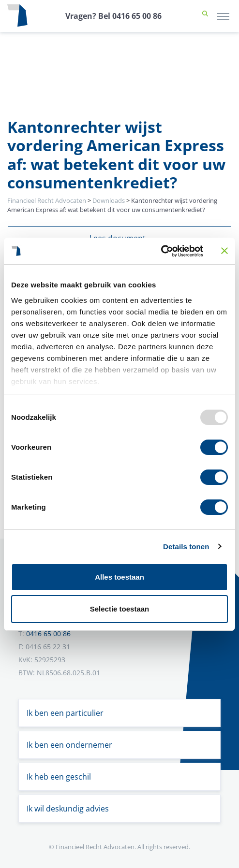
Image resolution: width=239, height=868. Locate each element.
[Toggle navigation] (223, 16)
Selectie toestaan (120, 609)
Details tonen (186, 547)
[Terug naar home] (17, 16)
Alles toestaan (119, 577)
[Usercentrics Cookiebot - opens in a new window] (161, 251)
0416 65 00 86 (48, 633)
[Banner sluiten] (224, 251)
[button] (205, 16)
